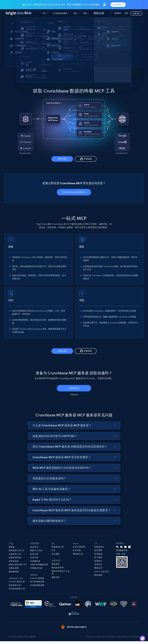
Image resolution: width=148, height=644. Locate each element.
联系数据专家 (122, 553)
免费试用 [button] (136, 13)
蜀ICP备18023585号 (77, 630)
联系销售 (118, 13)
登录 (126, 13)
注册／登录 (121, 557)
